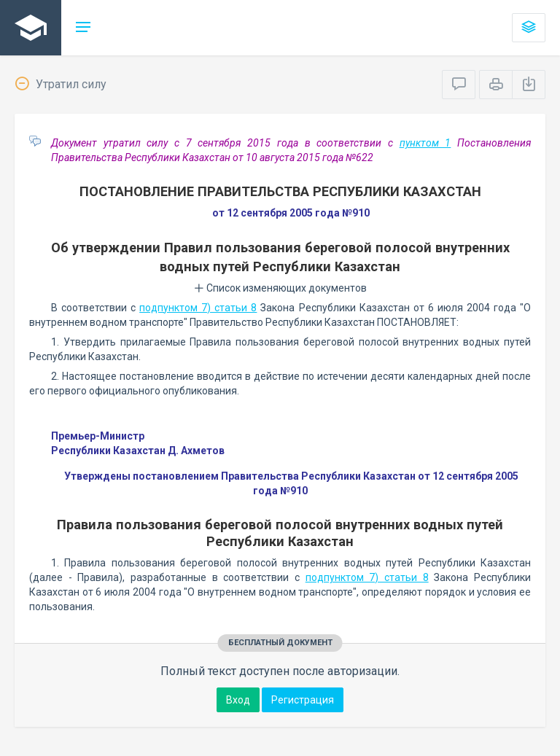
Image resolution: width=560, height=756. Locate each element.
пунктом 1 (425, 143)
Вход (238, 700)
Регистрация (303, 700)
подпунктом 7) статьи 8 (198, 308)
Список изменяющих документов (280, 288)
